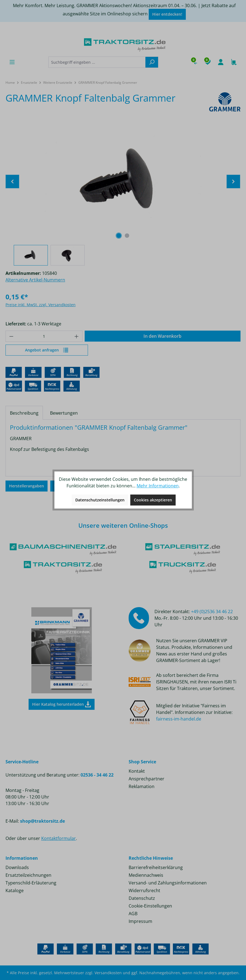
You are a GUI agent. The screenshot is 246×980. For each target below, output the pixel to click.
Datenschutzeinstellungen (100, 500)
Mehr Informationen (158, 486)
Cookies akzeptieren (153, 500)
